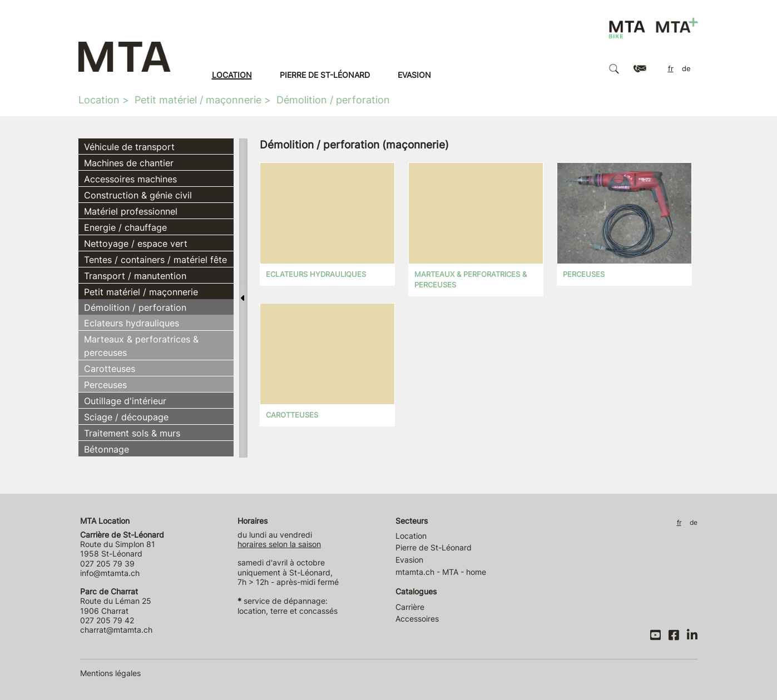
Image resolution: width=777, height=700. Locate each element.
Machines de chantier (129, 163)
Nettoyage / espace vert (136, 244)
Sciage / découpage (126, 417)
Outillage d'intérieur (125, 401)
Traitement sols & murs (132, 433)
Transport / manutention (135, 276)
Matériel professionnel (131, 211)
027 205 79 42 (107, 620)
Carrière (410, 607)
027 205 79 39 (107, 564)
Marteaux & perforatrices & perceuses (141, 346)
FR (671, 69)
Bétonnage (107, 449)
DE (686, 69)
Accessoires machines (130, 179)
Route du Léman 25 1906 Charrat (116, 601)
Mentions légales (110, 673)
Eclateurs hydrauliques (132, 323)
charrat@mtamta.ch (116, 630)
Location (232, 75)
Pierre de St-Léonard (325, 75)
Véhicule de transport (129, 147)
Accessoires (417, 619)
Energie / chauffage (125, 227)
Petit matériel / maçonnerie (198, 100)
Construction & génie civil (138, 195)
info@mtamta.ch (110, 573)
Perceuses (105, 385)
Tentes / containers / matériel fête (155, 260)
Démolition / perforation (333, 100)
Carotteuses (110, 369)
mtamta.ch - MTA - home (441, 572)
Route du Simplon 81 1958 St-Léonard (122, 544)
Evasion (414, 75)
